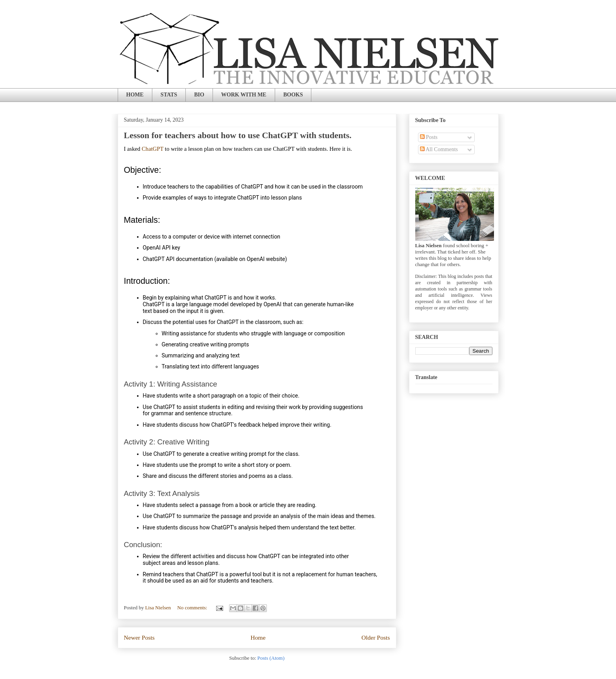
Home (258, 637)
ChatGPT (153, 149)
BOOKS (293, 95)
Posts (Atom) (271, 658)
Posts (429, 137)
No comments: (193, 608)
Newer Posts (139, 637)
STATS (169, 95)
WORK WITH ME (244, 95)
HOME (135, 95)
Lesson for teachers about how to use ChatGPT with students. (238, 135)
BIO (199, 95)
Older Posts (376, 637)
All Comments (439, 149)
